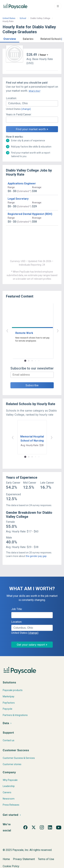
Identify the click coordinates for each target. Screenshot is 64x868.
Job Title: (17, 609)
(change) (26, 109)
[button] (10, 38)
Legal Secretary (18, 199)
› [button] (36, 330)
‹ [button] (28, 330)
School (23, 18)
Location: (11, 98)
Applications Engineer (22, 183)
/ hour (42, 55)
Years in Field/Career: (19, 114)
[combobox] (32, 103)
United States (9, 18)
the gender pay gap (36, 556)
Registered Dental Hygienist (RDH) (30, 214)
